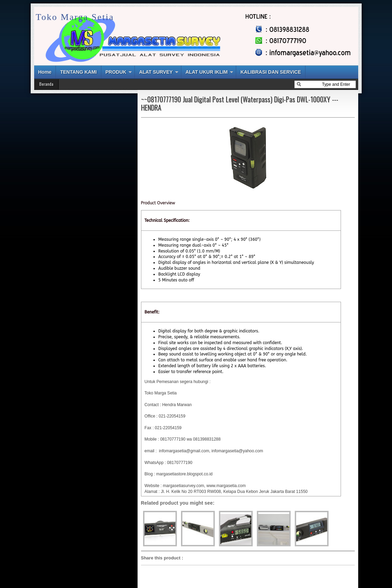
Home (45, 72)
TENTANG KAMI (78, 72)
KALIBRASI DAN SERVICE (271, 72)
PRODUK (116, 72)
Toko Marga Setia (75, 17)
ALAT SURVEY (156, 72)
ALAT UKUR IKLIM (207, 72)
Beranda (46, 84)
